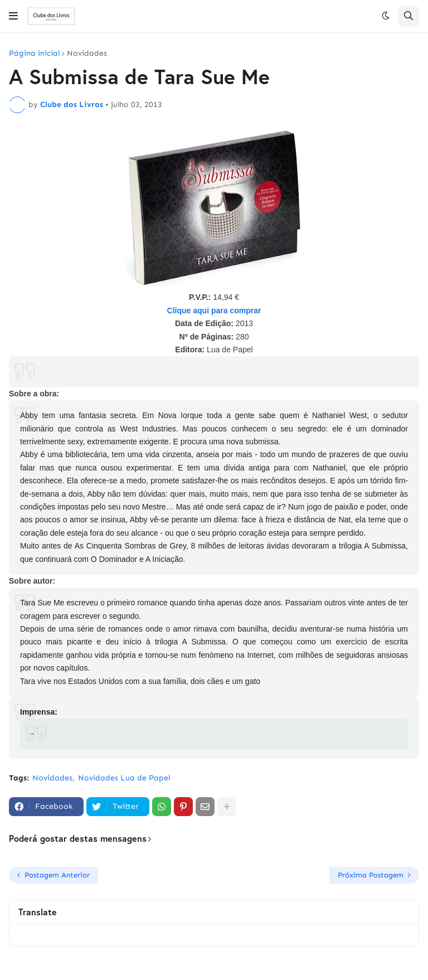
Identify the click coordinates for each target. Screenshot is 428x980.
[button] (13, 16)
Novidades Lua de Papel (124, 778)
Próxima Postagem (371, 875)
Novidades (87, 54)
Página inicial (34, 54)
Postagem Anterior (57, 875)
